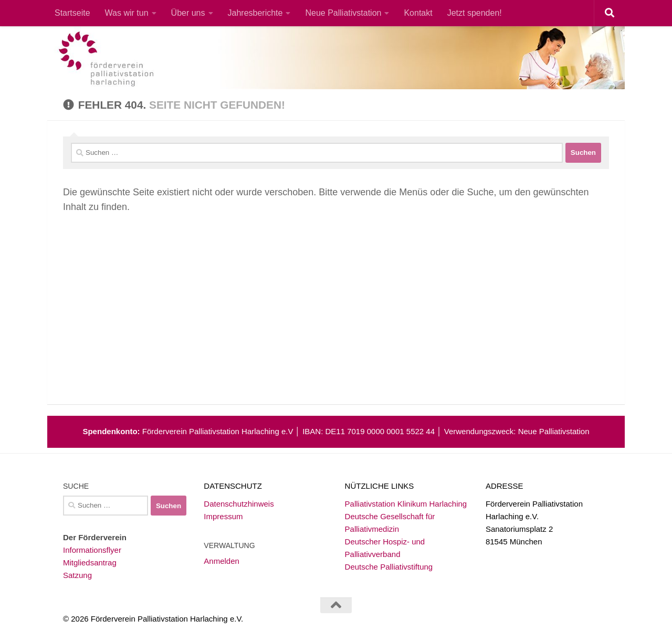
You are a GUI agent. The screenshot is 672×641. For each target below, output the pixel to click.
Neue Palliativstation (343, 13)
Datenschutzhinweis (239, 504)
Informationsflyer (92, 550)
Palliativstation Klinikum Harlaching (406, 504)
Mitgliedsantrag (90, 563)
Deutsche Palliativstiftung (389, 567)
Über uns (188, 13)
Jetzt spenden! (475, 13)
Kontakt (418, 13)
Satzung (77, 575)
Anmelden (222, 561)
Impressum (223, 516)
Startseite (72, 13)
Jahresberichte (255, 13)
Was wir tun (127, 13)
